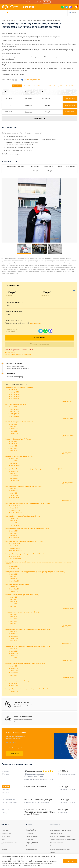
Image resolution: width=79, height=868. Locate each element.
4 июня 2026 (13, 433)
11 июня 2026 (13, 476)
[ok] (16, 80)
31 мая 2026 (13, 409)
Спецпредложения (32, 826)
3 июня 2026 (13, 586)
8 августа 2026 (13, 571)
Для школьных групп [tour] (57, 834)
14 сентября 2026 (14, 401)
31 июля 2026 (13, 480)
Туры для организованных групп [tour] (61, 841)
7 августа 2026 (13, 463)
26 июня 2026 (13, 670)
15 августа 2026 (14, 553)
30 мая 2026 (13, 374)
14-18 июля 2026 (14, 541)
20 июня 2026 (13, 621)
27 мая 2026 (13, 392)
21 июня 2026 (13, 418)
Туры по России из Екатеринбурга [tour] (61, 820)
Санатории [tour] (54, 838)
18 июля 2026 (13, 551)
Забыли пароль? (31, 839)
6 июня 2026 (13, 616)
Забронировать (40, 323)
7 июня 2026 (13, 411)
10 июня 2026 (13, 443)
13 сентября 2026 (14, 574)
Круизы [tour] (53, 844)
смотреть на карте (37, 308)
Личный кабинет (31, 820)
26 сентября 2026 (14, 384)
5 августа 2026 (13, 448)
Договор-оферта (10, 337)
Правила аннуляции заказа (23, 339)
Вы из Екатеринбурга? (15, 733)
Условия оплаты (10, 339)
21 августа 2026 (14, 465)
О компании (6, 820)
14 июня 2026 (13, 416)
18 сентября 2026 (14, 523)
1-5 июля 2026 (13, 531)
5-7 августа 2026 (14, 495)
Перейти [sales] (47, 2)
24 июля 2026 (13, 461)
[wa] (63, 7)
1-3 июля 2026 (13, 493)
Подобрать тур (6, 823)
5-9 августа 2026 (14, 533)
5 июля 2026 (13, 660)
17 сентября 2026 (14, 510)
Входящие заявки (32, 835)
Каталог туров (6, 826)
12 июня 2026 (13, 414)
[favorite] (77, 7)
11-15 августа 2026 (15, 543)
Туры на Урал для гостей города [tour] (61, 826)
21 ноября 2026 (14, 576)
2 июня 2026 (13, 431)
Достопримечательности (10, 832)
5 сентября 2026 (14, 377)
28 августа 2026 (14, 482)
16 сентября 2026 (14, 450)
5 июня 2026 (13, 435)
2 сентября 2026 (14, 394)
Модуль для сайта (32, 832)
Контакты (5, 839)
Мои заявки (30, 829)
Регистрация (30, 823)
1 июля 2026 (13, 446)
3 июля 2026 (13, 458)
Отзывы (4, 835)
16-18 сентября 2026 (15, 497)
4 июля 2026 (13, 625)
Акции (4, 829)
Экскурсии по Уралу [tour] (57, 823)
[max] (70, 7)
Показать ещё (38, 118)
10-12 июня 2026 (14, 490)
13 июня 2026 (13, 619)
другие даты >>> (68, 386)
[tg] (67, 7)
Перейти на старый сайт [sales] (33, 2)
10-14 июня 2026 (14, 528)
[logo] (10, 7)
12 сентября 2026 (14, 379)
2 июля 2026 (13, 505)
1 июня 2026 (13, 582)
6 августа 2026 (13, 508)
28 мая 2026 (13, 426)
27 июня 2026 (13, 623)
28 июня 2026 (13, 658)
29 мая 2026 (13, 428)
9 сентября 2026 (14, 399)
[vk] (13, 80)
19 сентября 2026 (14, 381)
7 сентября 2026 (14, 396)
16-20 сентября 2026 (15, 535)
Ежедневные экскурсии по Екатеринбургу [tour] (59, 830)
